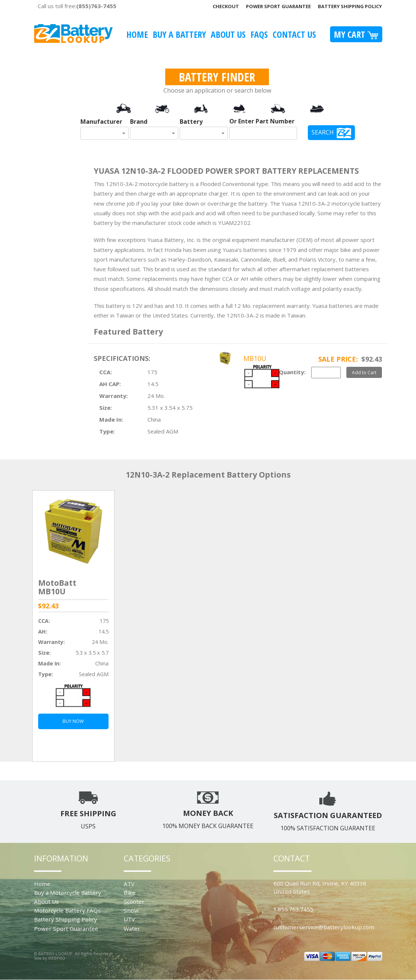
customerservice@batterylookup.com (324, 927)
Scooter (134, 901)
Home (137, 34)
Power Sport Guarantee (278, 6)
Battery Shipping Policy (350, 6)
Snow (131, 910)
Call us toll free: (77, 6)
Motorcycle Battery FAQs (67, 910)
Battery (191, 122)
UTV (129, 919)
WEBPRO (57, 958)
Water (132, 928)
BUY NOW (73, 721)
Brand (139, 122)
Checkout (226, 6)
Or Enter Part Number (262, 121)
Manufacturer (101, 122)
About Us (228, 34)
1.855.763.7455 (293, 909)
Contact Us (294, 34)
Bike (130, 893)
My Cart (356, 34)
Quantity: (292, 372)
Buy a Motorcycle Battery (68, 893)
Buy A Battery (179, 34)
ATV (129, 884)
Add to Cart (364, 372)
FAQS (259, 34)
